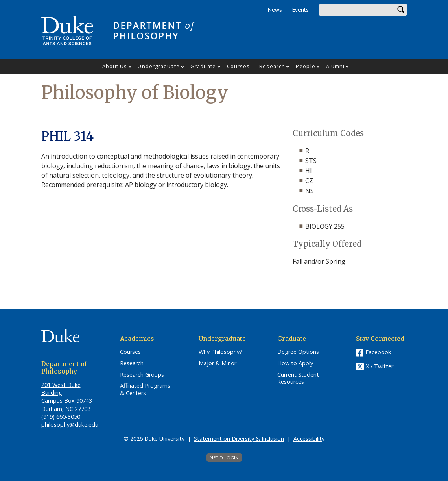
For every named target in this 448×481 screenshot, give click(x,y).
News (275, 10)
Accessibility (309, 439)
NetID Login (224, 458)
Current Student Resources (298, 378)
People (306, 66)
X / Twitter (380, 367)
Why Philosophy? (220, 352)
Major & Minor (218, 363)
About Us (115, 66)
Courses (239, 66)
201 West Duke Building (61, 389)
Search (401, 10)
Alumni (336, 66)
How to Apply (295, 363)
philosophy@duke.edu (70, 425)
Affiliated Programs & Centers (145, 389)
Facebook (378, 352)
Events (300, 10)
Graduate (203, 66)
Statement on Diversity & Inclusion (239, 439)
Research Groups (142, 375)
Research (272, 66)
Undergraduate (159, 66)
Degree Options (298, 352)
